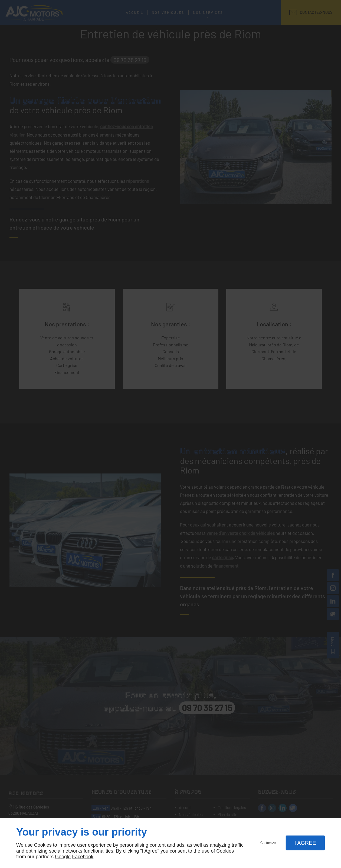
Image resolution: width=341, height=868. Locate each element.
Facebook (83, 857)
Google (63, 857)
